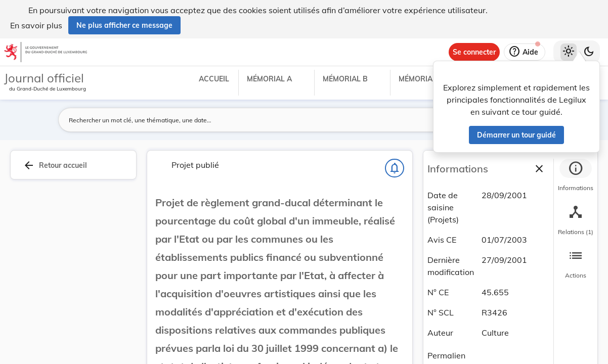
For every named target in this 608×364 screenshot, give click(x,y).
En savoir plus (36, 25)
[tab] (576, 176)
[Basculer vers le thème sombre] (589, 52)
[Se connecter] (474, 52)
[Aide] (525, 52)
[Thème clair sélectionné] (569, 52)
